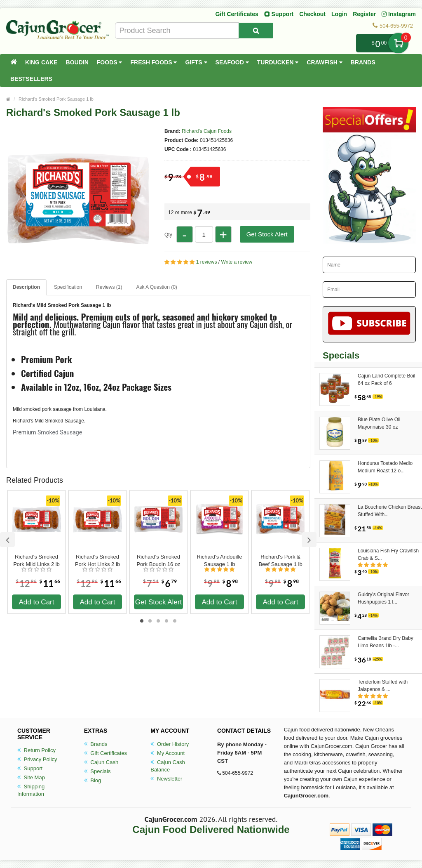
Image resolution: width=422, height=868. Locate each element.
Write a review (237, 262)
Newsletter (166, 779)
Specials (97, 771)
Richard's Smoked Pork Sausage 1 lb (56, 99)
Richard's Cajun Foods (207, 131)
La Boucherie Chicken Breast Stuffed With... (390, 511)
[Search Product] (256, 31)
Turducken (278, 62)
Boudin (77, 62)
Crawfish (325, 62)
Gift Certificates (237, 14)
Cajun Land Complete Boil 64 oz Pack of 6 (386, 380)
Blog (93, 780)
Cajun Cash (101, 762)
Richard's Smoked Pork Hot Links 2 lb (97, 560)
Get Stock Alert (267, 234)
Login (339, 14)
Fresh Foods (154, 62)
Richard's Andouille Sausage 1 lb (219, 560)
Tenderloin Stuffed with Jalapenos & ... (383, 686)
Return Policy (36, 750)
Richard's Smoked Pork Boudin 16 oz (158, 560)
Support (30, 768)
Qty (168, 235)
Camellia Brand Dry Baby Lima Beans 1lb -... (386, 642)
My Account (168, 753)
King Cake (41, 62)
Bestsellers (31, 79)
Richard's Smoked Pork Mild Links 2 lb (36, 560)
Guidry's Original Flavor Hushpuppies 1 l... (383, 598)
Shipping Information (31, 790)
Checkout (312, 14)
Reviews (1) (109, 287)
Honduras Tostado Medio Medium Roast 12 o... (385, 467)
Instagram (399, 14)
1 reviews (207, 262)
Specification (68, 287)
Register (364, 14)
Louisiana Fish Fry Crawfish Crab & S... (388, 554)
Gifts (196, 62)
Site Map (31, 777)
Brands (363, 62)
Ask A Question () (156, 287)
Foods (110, 62)
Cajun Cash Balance (168, 766)
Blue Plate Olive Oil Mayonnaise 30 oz (379, 423)
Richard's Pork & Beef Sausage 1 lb (280, 560)
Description (26, 287)
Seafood (232, 62)
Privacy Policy (37, 759)
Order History (170, 744)
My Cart (398, 43)
